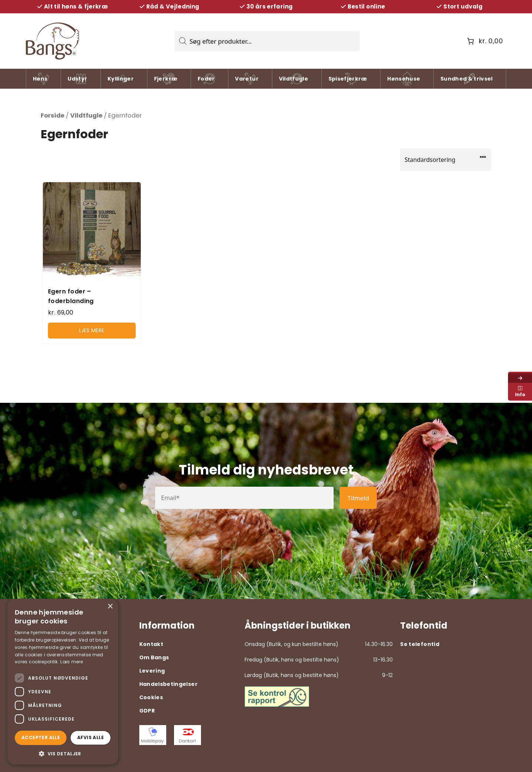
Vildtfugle (294, 80)
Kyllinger (121, 80)
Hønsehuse (404, 80)
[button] (63, 754)
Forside (52, 115)
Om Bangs (154, 657)
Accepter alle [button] (41, 737)
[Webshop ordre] (446, 160)
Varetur (247, 80)
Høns (42, 80)
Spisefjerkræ (348, 80)
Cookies (151, 697)
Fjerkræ (166, 80)
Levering (152, 671)
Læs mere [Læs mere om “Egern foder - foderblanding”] (92, 330)
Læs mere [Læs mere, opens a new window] (71, 662)
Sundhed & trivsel (467, 80)
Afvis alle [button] (91, 737)
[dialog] (63, 682)
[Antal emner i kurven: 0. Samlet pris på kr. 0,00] (484, 41)
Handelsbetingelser (168, 684)
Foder (207, 80)
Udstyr (78, 80)
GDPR (147, 711)
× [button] (110, 607)
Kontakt (151, 644)
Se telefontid (420, 644)
